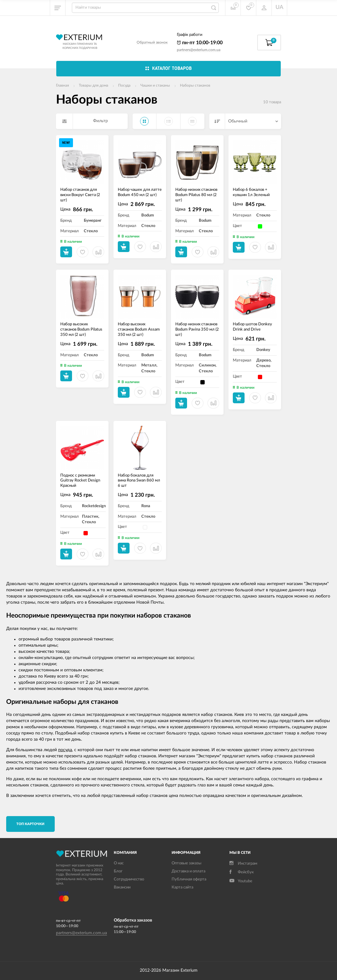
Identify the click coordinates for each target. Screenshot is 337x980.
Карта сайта (182, 887)
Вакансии (122, 887)
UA (279, 7)
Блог (118, 871)
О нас (119, 863)
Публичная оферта (189, 879)
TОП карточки (30, 824)
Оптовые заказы (186, 863)
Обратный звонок (152, 42)
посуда (65, 750)
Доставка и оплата (188, 871)
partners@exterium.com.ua (199, 50)
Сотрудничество (129, 879)
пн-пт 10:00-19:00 (200, 43)
